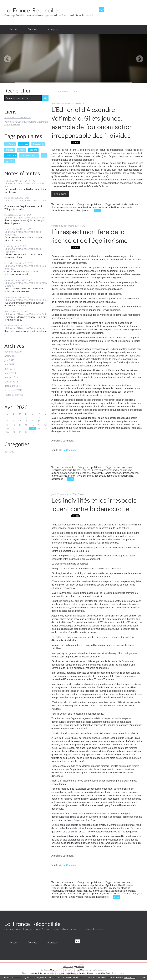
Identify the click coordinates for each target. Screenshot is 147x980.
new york (137, 894)
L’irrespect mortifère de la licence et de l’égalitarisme (90, 236)
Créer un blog (68, 967)
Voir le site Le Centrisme (18, 117)
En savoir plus (130, 978)
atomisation (112, 207)
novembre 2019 (13, 352)
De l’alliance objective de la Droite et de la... (26, 202)
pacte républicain (93, 894)
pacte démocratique (71, 894)
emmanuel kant (73, 891)
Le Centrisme (70, 450)
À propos (53, 29)
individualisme (130, 204)
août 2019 (10, 356)
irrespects (114, 888)
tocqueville (98, 473)
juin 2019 (9, 360)
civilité (72, 888)
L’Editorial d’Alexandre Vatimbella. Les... (26, 218)
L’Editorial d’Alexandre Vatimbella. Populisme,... (23, 233)
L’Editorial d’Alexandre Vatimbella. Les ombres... (25, 267)
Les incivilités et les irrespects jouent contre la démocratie (94, 504)
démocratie (98, 207)
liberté (55, 207)
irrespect (112, 470)
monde (55, 894)
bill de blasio (124, 894)
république (111, 885)
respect (70, 210)
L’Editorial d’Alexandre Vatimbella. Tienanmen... (23, 250)
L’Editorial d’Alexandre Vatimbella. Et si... (26, 300)
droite (22, 150)
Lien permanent (62, 204)
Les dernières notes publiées (74, 970)
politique (10, 144)
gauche (10, 161)
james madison (113, 473)
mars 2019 (10, 373)
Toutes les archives (14, 395)
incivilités (102, 888)
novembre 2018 (13, 390)
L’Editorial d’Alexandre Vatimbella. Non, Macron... (26, 284)
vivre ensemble (85, 476)
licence (72, 476)
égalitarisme (125, 470)
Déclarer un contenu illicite (32, 973)
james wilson (76, 897)
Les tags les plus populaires (96, 970)
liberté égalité (98, 470)
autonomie (66, 207)
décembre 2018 (13, 386)
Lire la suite (60, 194)
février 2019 (11, 377)
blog (123, 973)
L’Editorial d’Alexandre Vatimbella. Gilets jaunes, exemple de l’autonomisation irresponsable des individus (92, 122)
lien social (100, 476)
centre (33, 150)
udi (44, 155)
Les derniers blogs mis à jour (52, 970)
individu (117, 204)
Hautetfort (80, 967)
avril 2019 (10, 369)
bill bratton (110, 894)
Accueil (14, 29)
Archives (32, 29)
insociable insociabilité (96, 897)
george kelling (59, 897)
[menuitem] (14, 30)
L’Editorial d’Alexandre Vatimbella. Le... (25, 328)
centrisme (11, 155)
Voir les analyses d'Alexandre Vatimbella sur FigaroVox (26, 123)
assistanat (57, 479)
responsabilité (59, 888)
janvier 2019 (11, 382)
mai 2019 (9, 364)
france (10, 150)
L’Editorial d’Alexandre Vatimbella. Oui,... (26, 314)
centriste (24, 144)
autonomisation (82, 207)
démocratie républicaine (120, 476)
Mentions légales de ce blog (54, 973)
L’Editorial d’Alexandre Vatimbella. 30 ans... (24, 185)
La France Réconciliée (32, 10)
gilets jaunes (83, 210)
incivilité (92, 888)
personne (85, 473)
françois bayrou (29, 155)
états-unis (38, 144)
